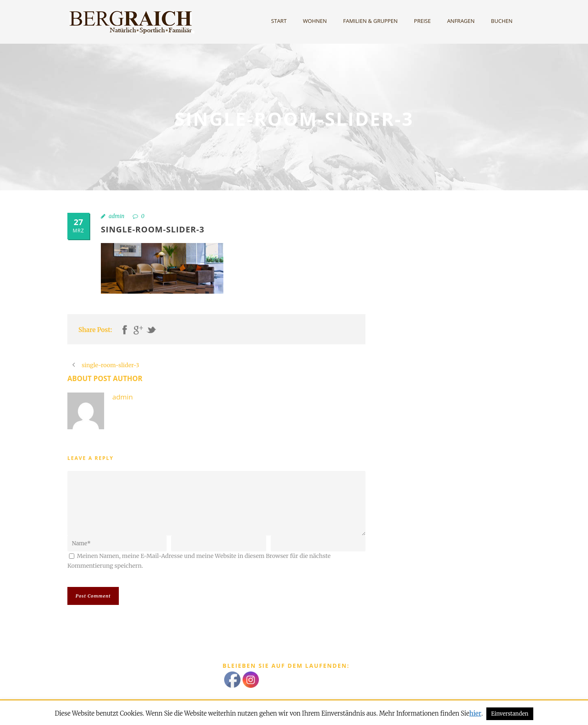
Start (279, 21)
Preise (422, 21)
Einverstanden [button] (510, 714)
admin (117, 216)
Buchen (502, 21)
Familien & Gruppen (370, 21)
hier (475, 713)
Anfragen (461, 21)
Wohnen (315, 21)
